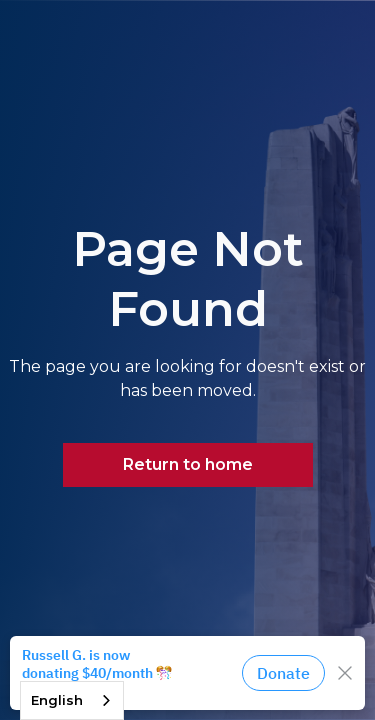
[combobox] (72, 700)
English (57, 700)
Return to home (188, 464)
